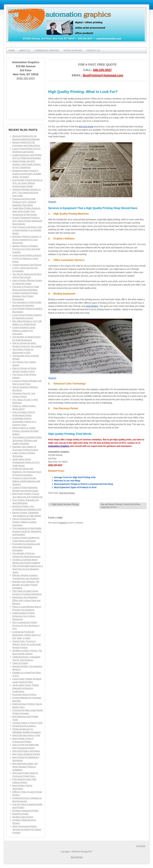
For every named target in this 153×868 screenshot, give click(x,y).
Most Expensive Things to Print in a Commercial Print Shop (84, 484)
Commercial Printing (47, 50)
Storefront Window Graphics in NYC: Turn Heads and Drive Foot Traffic (27, 193)
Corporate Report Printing (24, 695)
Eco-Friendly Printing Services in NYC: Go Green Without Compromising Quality (27, 183)
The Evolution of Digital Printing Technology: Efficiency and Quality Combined (27, 440)
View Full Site (77, 857)
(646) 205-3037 (26, 78)
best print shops (86, 127)
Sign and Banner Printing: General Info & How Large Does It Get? (120, 506)
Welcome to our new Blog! (67, 481)
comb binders (92, 306)
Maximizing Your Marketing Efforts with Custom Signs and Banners (26, 600)
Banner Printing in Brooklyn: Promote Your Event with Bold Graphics (26, 249)
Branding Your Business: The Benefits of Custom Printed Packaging (26, 585)
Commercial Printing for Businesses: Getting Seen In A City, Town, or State (27, 635)
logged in (63, 523)
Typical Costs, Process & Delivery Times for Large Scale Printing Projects (27, 644)
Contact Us (93, 50)
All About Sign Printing (23, 817)
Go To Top (141, 846)
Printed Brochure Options (24, 726)
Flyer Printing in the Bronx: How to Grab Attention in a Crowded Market (27, 230)
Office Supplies (73, 50)
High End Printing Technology (26, 751)
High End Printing (67, 493)
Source (52, 202)
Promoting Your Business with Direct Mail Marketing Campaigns (26, 547)
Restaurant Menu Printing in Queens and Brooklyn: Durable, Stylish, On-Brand (27, 174)
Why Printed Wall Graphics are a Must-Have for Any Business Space (28, 569)
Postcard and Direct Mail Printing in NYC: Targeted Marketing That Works (24, 202)
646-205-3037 (102, 70)
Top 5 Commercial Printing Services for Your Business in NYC (26, 626)
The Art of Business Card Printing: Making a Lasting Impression (24, 522)
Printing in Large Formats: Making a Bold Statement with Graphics (26, 481)
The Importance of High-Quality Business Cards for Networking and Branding (27, 531)
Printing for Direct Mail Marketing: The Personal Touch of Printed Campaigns (27, 472)
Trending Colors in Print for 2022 (27, 723)
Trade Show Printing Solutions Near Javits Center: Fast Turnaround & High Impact (26, 211)
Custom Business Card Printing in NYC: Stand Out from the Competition (27, 268)
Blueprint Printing (20, 814)
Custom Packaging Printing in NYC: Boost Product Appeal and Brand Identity (27, 221)
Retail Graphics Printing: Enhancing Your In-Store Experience (24, 616)
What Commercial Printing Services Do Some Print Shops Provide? (27, 829)
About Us (25, 50)
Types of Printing (20, 663)
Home (12, 50)
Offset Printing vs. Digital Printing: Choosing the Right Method (25, 431)
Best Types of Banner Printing (26, 754)
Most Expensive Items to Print (26, 735)
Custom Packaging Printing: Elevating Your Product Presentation (25, 296)
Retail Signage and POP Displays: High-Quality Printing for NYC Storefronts (27, 164)
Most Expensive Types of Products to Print (75, 487)
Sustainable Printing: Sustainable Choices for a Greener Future (24, 422)
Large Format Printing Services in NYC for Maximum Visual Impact (27, 258)
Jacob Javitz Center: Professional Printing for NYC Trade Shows (26, 462)
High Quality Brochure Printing (64, 504)
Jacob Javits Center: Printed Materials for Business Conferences (25, 688)
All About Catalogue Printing (25, 811)
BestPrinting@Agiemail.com (103, 75)
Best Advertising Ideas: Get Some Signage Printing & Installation (25, 767)
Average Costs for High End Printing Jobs (75, 477)
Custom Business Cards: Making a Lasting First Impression (24, 331)
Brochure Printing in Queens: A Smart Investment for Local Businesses (27, 240)
